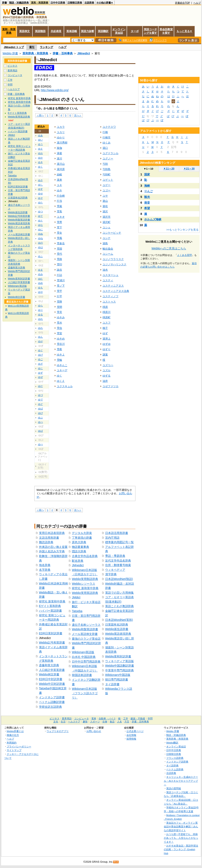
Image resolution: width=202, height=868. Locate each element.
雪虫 (59, 328)
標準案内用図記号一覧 (119, 542)
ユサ (105, 196)
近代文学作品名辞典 (118, 561)
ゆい (40, 140)
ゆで (40, 400)
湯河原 (61, 169)
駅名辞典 (78, 561)
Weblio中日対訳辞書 (52, 684)
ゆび (40, 413)
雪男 (59, 222)
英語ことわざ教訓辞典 (119, 606)
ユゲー (107, 185)
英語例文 (25, 31)
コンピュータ (15, 75)
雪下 (59, 227)
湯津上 (107, 339)
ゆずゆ (107, 344)
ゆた (40, 203)
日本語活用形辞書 (117, 533)
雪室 (59, 333)
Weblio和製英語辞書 (85, 629)
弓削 (105, 164)
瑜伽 (59, 148)
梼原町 (107, 317)
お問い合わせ (94, 731)
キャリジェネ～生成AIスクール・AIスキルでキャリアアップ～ (181, 781)
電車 (94, 719)
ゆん (40, 337)
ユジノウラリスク (113, 259)
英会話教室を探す (166, 31)
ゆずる (107, 376)
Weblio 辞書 (10, 53)
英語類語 (40, 31)
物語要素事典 (80, 547)
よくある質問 (184, 255)
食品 (112, 722)
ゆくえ (61, 381)
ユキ (59, 185)
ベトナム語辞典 (175, 769)
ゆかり (61, 137)
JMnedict (84, 53)
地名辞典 (45, 565)
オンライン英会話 (119, 31)
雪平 (59, 291)
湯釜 (59, 153)
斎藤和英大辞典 (49, 665)
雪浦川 (61, 280)
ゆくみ (107, 143)
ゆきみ (61, 317)
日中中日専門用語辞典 (86, 662)
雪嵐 (59, 206)
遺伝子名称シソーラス (86, 625)
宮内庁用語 (112, 538)
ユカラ (61, 127)
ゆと (40, 221)
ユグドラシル (110, 153)
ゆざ (40, 364)
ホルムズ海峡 (153, 219)
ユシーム (108, 254)
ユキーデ (62, 370)
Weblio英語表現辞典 (118, 634)
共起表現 (56, 31)
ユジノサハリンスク (114, 264)
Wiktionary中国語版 (118, 675)
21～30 (189, 169)
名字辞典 (45, 570)
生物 (105, 722)
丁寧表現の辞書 (82, 538)
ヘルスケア (14, 89)
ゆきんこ (62, 365)
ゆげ (40, 355)
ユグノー (108, 159)
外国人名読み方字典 (52, 551)
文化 (56, 722)
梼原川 (107, 312)
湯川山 (61, 164)
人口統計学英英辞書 (52, 670)
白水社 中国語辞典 (84, 657)
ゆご (40, 359)
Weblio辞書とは (15, 731)
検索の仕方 (13, 735)
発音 (147, 203)
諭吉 (59, 270)
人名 (119, 722)
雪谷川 (61, 344)
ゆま (40, 270)
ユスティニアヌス (113, 286)
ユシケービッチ (112, 233)
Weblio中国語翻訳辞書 (120, 666)
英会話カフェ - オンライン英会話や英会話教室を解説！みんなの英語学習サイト (181, 827)
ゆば (40, 409)
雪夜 (59, 349)
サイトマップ (14, 750)
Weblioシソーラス (84, 584)
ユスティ (108, 280)
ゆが (40, 341)
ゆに (40, 230)
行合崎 (61, 196)
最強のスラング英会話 (86, 639)
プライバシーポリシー (19, 746)
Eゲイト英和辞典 (50, 606)
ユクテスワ (109, 127)
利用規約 (12, 743)
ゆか (40, 158)
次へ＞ (78, 115)
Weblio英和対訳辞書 (118, 656)
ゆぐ (40, 350)
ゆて (40, 216)
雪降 (59, 302)
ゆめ (40, 283)
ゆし (40, 185)
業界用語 (12, 71)
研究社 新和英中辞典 (85, 588)
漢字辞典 (111, 574)
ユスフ (107, 323)
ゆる (40, 315)
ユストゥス (109, 302)
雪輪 (59, 360)
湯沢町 (107, 222)
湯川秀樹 (62, 143)
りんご (148, 191)
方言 (127, 722)
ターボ (135, 31)
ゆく (40, 167)
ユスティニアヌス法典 (116, 291)
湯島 (105, 243)
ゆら (40, 306)
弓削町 (107, 174)
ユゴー (107, 190)
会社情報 (131, 735)
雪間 (59, 307)
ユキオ (61, 217)
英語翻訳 (103, 31)
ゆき (40, 162)
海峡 (147, 186)
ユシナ (107, 238)
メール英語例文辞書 (85, 634)
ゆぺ (40, 444)
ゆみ (40, 274)
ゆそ (40, 198)
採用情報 (131, 739)
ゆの (40, 243)
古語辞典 (89, 3)
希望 (147, 208)
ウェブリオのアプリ (58, 731)
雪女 (59, 233)
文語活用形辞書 (49, 538)
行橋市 (107, 137)
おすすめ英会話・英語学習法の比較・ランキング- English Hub (181, 849)
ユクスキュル (65, 386)
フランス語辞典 (175, 758)
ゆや (40, 292)
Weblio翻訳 (172, 743)
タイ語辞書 (112, 684)
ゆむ (40, 279)
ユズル (107, 370)
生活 (63, 722)
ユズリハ (108, 365)
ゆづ (40, 395)
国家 (147, 174)
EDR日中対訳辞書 (51, 679)
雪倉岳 (61, 243)
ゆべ (40, 422)
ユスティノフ (110, 296)
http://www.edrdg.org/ (55, 90)
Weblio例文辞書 (49, 674)
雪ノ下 (61, 286)
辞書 (4, 3)
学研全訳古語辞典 (50, 707)
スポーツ (95, 722)
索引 (32, 47)
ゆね (40, 238)
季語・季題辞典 (115, 556)
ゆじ (40, 368)
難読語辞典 (46, 542)
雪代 (59, 254)
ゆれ (40, 319)
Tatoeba (77, 611)
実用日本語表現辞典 (52, 533)
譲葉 (105, 355)
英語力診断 (88, 31)
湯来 (59, 180)
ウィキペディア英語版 (119, 661)
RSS (116, 862)
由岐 (59, 174)
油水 (105, 270)
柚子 (105, 328)
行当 (59, 201)
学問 (10, 85)
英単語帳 (72, 31)
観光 (147, 197)
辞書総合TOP (182, 3)
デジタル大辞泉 (82, 533)
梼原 (105, 307)
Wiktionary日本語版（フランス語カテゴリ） (85, 693)
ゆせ (40, 194)
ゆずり (107, 349)
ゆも (40, 288)
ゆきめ (61, 339)
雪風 (59, 238)
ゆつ (40, 212)
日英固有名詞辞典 (117, 625)
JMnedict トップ (14, 47)
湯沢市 (107, 217)
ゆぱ (40, 431)
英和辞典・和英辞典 (35, 53)
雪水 (59, 323)
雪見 (59, 312)
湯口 (105, 148)
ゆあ (40, 136)
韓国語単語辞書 (82, 675)
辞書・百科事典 (63, 53)
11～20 (169, 169)
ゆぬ (40, 234)
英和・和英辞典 (40, 3)
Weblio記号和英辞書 (52, 643)
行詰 (59, 275)
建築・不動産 (138, 719)
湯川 (59, 159)
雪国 (59, 249)
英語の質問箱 (174, 788)
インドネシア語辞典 (177, 762)
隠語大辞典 (79, 551)
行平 (59, 296)
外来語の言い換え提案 (53, 547)
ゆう (40, 144)
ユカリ (61, 132)
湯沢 (105, 211)
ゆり (40, 310)
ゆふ (40, 256)
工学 (10, 80)
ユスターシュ (110, 275)
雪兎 (59, 211)
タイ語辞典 (172, 765)
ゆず (40, 373)
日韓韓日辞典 (75, 3)
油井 (105, 381)
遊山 (105, 201)
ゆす (40, 189)
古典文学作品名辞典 (85, 556)
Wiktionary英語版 (83, 652)
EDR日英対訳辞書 (51, 633)
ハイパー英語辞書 (50, 611)
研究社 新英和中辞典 (52, 601)
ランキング (46, 47)
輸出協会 (108, 249)
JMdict (76, 597)
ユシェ (107, 227)
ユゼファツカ (110, 386)
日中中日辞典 (58, 3)
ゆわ (40, 328)
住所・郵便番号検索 (118, 565)
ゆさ (40, 180)
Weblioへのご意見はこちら (169, 248)
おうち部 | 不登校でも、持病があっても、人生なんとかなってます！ (181, 838)
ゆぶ (40, 418)
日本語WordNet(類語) (119, 579)
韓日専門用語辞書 (117, 680)
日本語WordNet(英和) (119, 620)
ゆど (40, 404)
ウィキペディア (115, 570)
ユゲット (108, 180)
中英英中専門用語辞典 (119, 670)
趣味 (85, 722)
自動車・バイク (107, 719)
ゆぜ (40, 377)
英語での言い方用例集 (119, 593)
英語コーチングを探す (150, 31)
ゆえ (40, 149)
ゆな (40, 225)
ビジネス (12, 66)
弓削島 (107, 169)
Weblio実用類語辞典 (85, 579)
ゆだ (40, 386)
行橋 (105, 132)
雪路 (59, 259)
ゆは (40, 247)
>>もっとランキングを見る (182, 230)
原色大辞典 (79, 542)
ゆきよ (61, 355)
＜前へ (40, 115)
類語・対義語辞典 (19, 3)
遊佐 (105, 206)
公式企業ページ (135, 731)
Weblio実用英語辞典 (85, 593)
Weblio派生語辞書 (117, 629)
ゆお (40, 153)
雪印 (59, 264)
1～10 (148, 169)
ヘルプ (197, 3)
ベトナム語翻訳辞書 (52, 702)
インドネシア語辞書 (52, 697)
